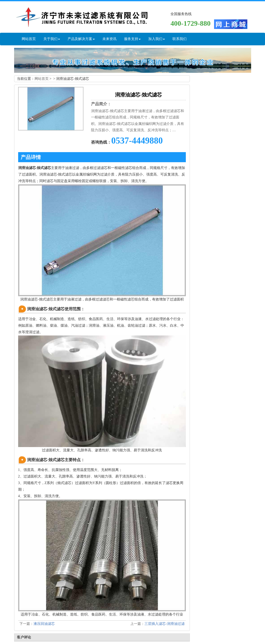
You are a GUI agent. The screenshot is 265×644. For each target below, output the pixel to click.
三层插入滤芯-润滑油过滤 (165, 624)
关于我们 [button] (52, 39)
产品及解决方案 (81, 39)
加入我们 (157, 39)
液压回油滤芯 (44, 624)
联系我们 (180, 39)
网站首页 (29, 39)
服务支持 (132, 39)
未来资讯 (109, 39)
